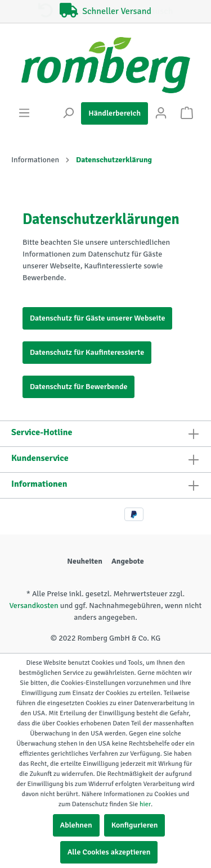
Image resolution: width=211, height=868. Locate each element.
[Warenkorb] (187, 113)
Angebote (128, 561)
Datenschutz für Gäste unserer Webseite (97, 318)
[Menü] (24, 113)
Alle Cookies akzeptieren (109, 852)
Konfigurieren (135, 825)
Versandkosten (33, 606)
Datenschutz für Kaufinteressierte (87, 352)
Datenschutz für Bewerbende (78, 387)
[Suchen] (68, 113)
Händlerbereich (115, 113)
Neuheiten (85, 561)
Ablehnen (76, 825)
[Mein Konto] (161, 113)
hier (145, 804)
